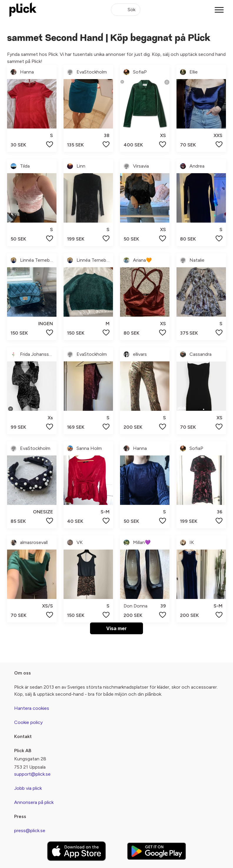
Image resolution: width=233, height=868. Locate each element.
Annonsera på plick (34, 802)
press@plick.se (30, 831)
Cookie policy (28, 722)
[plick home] (23, 10)
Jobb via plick (28, 788)
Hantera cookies (32, 708)
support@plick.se (32, 774)
